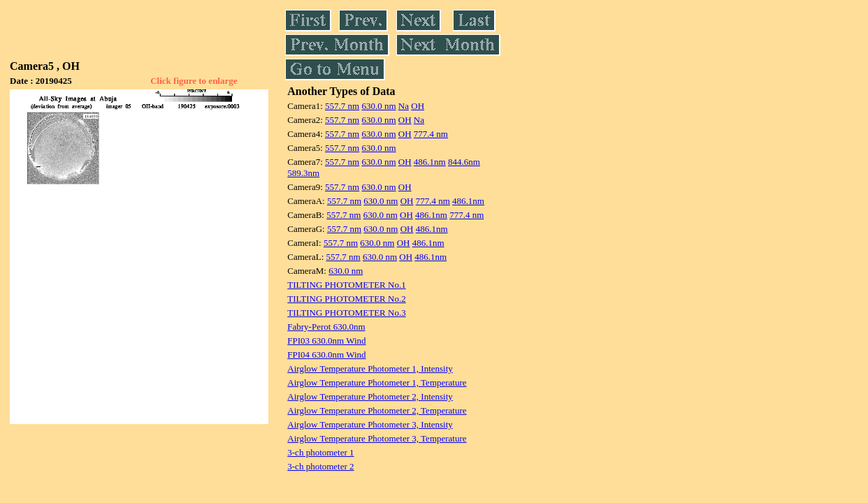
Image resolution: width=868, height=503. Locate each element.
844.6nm (464, 162)
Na (404, 106)
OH (418, 106)
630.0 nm (378, 106)
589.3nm (303, 173)
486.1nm (430, 162)
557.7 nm (342, 106)
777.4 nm (431, 134)
